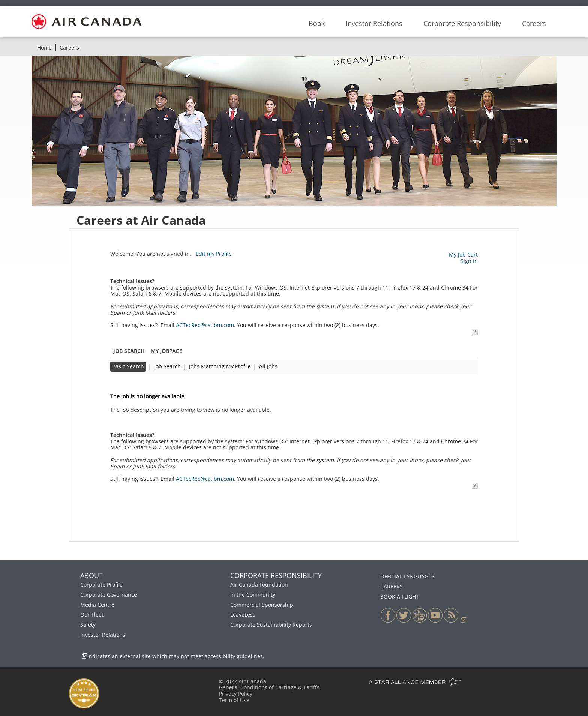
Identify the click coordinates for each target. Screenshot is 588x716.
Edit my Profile (214, 254)
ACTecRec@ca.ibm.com (205, 325)
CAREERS (391, 586)
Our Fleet (92, 615)
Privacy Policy (236, 694)
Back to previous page (139, 384)
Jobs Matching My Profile (220, 366)
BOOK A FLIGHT (400, 597)
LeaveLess (243, 615)
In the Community (253, 595)
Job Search (167, 366)
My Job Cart (463, 254)
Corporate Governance (109, 595)
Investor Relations (103, 635)
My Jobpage (166, 351)
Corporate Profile (101, 585)
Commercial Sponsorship (262, 605)
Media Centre (97, 605)
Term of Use (234, 700)
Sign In (469, 261)
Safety (88, 625)
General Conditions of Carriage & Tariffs (269, 687)
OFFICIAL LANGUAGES (407, 576)
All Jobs (268, 366)
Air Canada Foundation (259, 585)
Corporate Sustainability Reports (271, 625)
